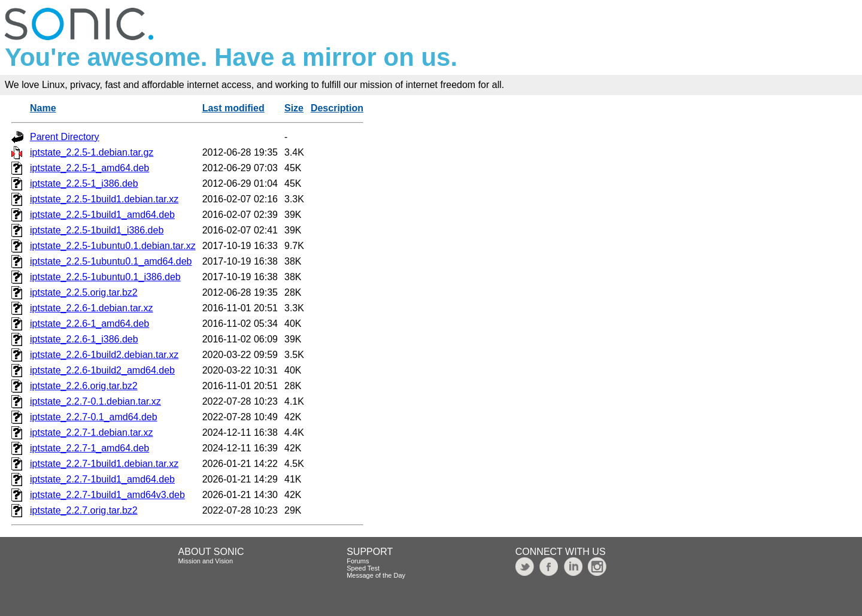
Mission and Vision (206, 561)
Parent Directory (65, 137)
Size (294, 108)
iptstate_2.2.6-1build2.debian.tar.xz (104, 355)
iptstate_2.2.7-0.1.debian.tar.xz (95, 401)
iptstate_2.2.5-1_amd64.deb (89, 168)
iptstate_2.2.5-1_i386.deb (84, 183)
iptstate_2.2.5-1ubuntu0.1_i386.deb (105, 277)
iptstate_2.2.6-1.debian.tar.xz (91, 308)
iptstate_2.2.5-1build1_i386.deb (97, 230)
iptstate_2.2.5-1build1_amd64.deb (102, 215)
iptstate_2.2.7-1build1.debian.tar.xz (104, 464)
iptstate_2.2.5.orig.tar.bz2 (84, 292)
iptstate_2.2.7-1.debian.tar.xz (91, 433)
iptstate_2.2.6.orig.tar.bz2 (84, 386)
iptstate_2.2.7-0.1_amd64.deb (94, 417)
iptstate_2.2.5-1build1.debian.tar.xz (104, 199)
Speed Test (363, 568)
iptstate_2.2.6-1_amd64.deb (89, 324)
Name (43, 108)
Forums (358, 561)
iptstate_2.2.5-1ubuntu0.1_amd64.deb (111, 261)
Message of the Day (376, 575)
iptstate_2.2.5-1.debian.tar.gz (92, 152)
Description (337, 108)
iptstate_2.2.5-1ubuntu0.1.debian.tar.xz (113, 246)
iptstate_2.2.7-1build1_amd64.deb (102, 479)
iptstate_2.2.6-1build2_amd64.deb (102, 370)
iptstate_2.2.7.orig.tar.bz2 (84, 510)
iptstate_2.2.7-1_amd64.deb (89, 448)
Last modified (233, 108)
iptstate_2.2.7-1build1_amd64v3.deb (107, 495)
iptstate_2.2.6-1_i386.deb (84, 339)
